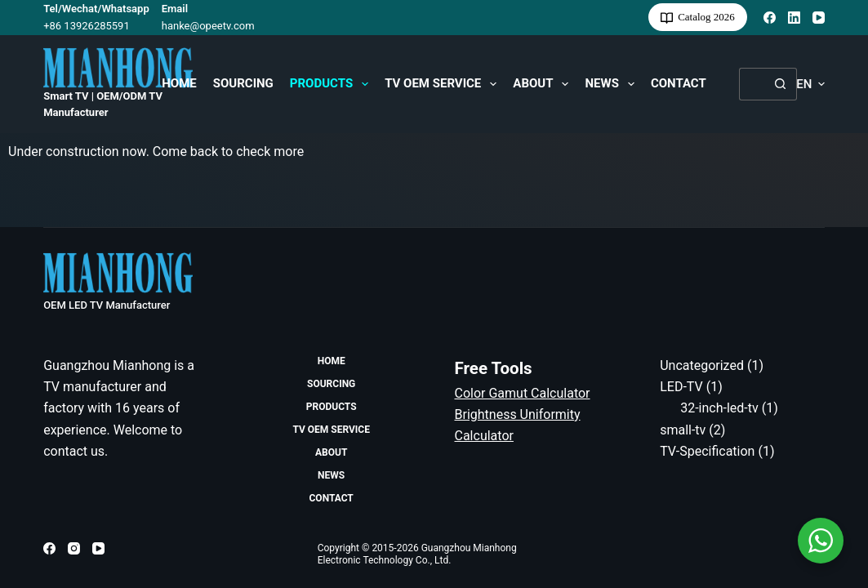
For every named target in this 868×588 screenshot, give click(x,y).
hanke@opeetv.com (208, 26)
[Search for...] (752, 84)
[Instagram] (74, 548)
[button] (810, 85)
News (612, 84)
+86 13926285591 (87, 26)
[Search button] (781, 84)
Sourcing (243, 83)
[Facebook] (770, 18)
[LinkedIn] (794, 18)
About (544, 84)
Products (332, 84)
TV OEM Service (444, 84)
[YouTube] (819, 18)
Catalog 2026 (698, 17)
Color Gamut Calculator (523, 393)
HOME (179, 83)
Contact (679, 83)
